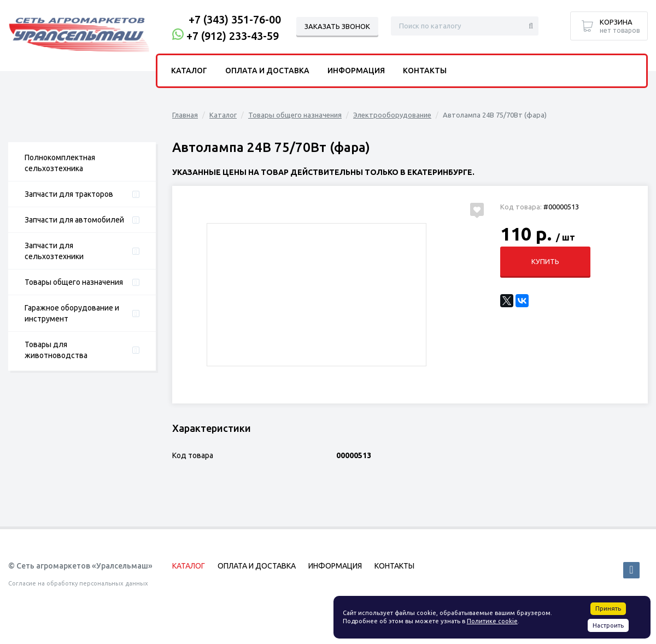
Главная (185, 115)
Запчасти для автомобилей (74, 220)
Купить (545, 261)
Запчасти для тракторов (69, 194)
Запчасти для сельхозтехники (54, 251)
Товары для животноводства (56, 350)
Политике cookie (492, 621)
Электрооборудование (392, 115)
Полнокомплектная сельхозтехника (60, 163)
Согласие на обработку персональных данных (78, 583)
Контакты (425, 71)
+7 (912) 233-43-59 (233, 36)
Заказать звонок (337, 26)
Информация (356, 71)
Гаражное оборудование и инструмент (72, 313)
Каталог (223, 115)
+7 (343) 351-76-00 (235, 19)
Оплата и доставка (267, 71)
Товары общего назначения (74, 282)
